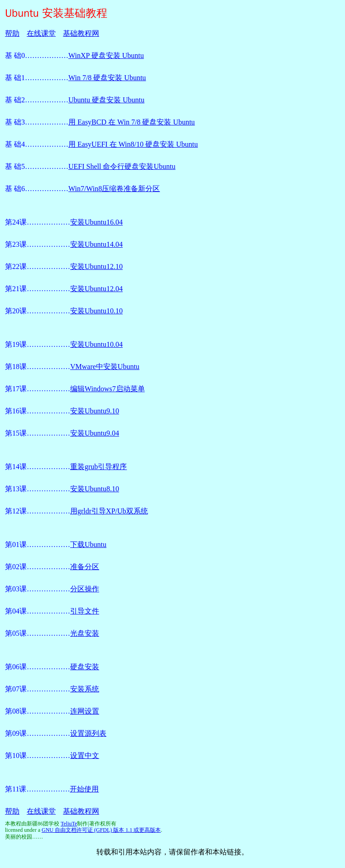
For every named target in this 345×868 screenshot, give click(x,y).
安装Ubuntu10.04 (96, 344)
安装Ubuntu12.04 (96, 289)
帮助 (12, 33)
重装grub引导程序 (98, 467)
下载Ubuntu (88, 544)
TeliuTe (69, 824)
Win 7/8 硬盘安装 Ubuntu (107, 78)
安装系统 (85, 689)
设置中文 (85, 755)
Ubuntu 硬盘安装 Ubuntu (106, 100)
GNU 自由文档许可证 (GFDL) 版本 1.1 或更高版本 (101, 830)
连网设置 (85, 711)
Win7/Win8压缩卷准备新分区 (114, 189)
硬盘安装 (85, 667)
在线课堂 (41, 33)
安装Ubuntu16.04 (96, 222)
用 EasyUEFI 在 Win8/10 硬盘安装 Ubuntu (133, 144)
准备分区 (85, 567)
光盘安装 (85, 633)
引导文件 (85, 611)
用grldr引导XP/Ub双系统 (109, 511)
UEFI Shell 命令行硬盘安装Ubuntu (122, 166)
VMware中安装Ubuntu (105, 367)
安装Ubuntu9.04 (95, 433)
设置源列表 (88, 733)
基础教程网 (81, 33)
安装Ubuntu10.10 (96, 311)
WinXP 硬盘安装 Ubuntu (106, 55)
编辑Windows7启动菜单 (108, 389)
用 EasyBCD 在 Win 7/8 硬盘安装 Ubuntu (132, 122)
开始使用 (84, 789)
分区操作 (85, 589)
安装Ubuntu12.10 (96, 266)
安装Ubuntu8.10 (95, 489)
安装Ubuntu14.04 (96, 244)
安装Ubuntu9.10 (95, 411)
